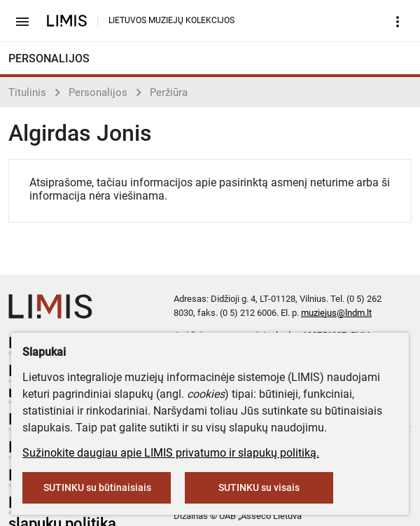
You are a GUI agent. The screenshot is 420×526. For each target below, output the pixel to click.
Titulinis (27, 92)
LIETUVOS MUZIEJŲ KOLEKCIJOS (171, 20)
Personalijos (98, 92)
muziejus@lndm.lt (336, 313)
